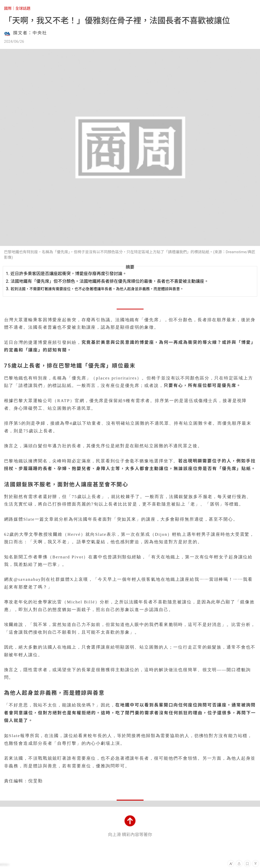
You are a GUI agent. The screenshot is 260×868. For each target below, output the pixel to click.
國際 (8, 8)
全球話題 (23, 8)
